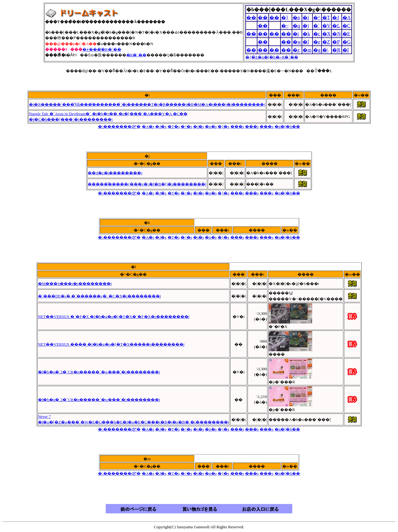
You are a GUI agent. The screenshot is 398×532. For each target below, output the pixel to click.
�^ (317, 18)
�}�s (223, 126)
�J (336, 18)
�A (347, 18)
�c (317, 34)
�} (285, 18)
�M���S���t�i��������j (75, 284)
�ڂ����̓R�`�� (102, 49)
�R (336, 50)
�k (306, 34)
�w (297, 42)
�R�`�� (136, 55)
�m (307, 50)
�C (347, 26)
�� (251, 18)
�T (326, 18)
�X (326, 34)
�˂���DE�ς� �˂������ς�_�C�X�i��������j (99, 296)
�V (326, 26)
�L (336, 26)
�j (306, 26)
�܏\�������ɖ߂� (119, 126)
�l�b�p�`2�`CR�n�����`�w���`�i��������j (99, 372)
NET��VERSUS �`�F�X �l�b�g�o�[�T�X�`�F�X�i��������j (114, 317)
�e (317, 42)
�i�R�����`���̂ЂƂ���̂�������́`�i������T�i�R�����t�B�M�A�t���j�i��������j (147, 104)
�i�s (199, 126)
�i (306, 18)
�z (296, 50)
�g (317, 50)
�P (336, 42)
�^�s (186, 126)
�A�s (148, 126)
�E (346, 34)
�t (296, 34)
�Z (326, 42)
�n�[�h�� (287, 126)
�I (346, 50)
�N (336, 34)
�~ (285, 26)
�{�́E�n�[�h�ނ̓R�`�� (272, 57)
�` (316, 26)
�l (306, 42)
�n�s (211, 126)
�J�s (161, 126)
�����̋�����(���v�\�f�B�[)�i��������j (147, 184)
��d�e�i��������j (115, 173)
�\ (325, 50)
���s (237, 126)
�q (296, 26)
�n (296, 18)
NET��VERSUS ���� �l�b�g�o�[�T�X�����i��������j (111, 344)
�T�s (174, 126)
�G (347, 42)
